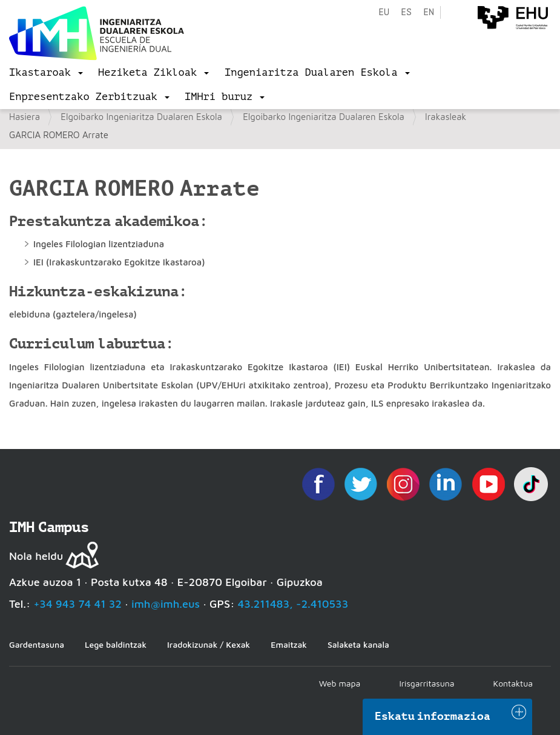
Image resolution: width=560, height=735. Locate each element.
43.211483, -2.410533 (293, 604)
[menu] (46, 73)
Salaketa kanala (358, 644)
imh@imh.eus (166, 604)
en (429, 12)
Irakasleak (446, 117)
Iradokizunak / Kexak (209, 644)
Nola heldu (36, 556)
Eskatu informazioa (433, 716)
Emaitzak (289, 644)
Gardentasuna (37, 644)
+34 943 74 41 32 (77, 604)
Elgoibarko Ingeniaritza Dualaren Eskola (141, 117)
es (406, 12)
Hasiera (25, 117)
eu (384, 12)
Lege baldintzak (116, 644)
